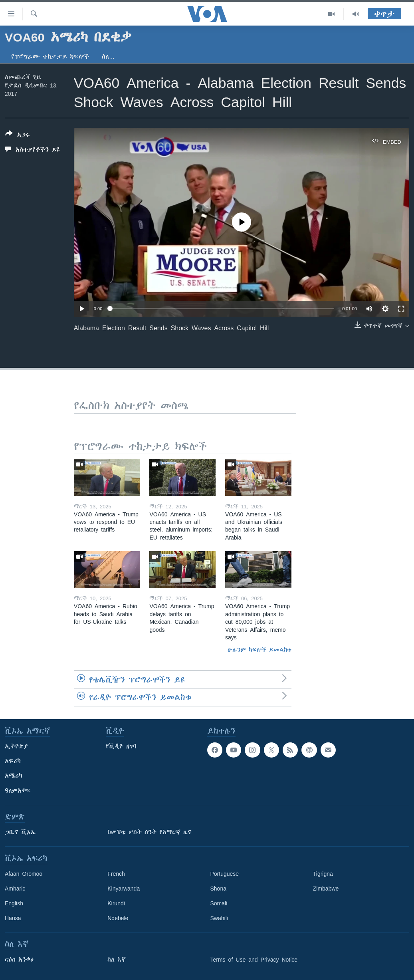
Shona (218, 889)
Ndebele (118, 918)
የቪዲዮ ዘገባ (121, 746)
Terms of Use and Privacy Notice (254, 960)
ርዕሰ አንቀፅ (19, 960)
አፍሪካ (13, 761)
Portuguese (225, 874)
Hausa (13, 918)
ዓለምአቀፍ (18, 791)
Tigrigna (323, 874)
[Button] (18, 136)
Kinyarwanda (124, 889)
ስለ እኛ (117, 960)
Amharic (15, 889)
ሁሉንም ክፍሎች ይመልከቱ (259, 650)
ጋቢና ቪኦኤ (20, 832)
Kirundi (116, 903)
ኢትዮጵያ (16, 746)
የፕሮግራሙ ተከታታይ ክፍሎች (50, 57)
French (116, 874)
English (14, 903)
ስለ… (108, 57)
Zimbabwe (326, 889)
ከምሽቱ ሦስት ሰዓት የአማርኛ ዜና (150, 832)
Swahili (219, 918)
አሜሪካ (14, 776)
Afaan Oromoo (24, 874)
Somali (219, 903)
